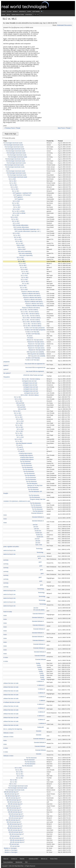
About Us (6, 859)
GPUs (8, 15)
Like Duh (35, 525)
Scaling (38, 663)
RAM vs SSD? (21, 245)
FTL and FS (19, 445)
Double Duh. (38, 531)
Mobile (15, 12)
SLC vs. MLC (12, 179)
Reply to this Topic (10, 134)
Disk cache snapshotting (25, 251)
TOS (26, 862)
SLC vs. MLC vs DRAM (18, 211)
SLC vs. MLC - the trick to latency (29, 310)
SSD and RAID (20, 403)
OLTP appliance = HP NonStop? (22, 195)
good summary (41, 556)
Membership (19, 862)
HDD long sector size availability (35, 352)
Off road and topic (15, 836)
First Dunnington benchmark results (13, 143)
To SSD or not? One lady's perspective (34, 328)
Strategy (29, 15)
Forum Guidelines (8, 862)
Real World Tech (28, 6)
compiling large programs (25, 453)
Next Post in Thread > (65, 128)
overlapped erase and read (29, 381)
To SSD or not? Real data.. (33, 332)
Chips (29, 12)
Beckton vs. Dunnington (10, 848)
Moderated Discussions (64, 25)
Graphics (22, 12)
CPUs (3, 15)
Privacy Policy (54, 859)
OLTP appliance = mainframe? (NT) (22, 193)
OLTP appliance (18, 197)
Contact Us (14, 859)
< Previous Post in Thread (12, 128)
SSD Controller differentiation (20, 225)
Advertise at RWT (33, 859)
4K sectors (30, 336)
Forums (36, 15)
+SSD (8, 169)
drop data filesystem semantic (24, 443)
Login (4, 12)
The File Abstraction (25, 461)
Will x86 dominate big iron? (11, 792)
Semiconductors (18, 15)
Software (36, 12)
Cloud (9, 12)
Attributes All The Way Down (35, 485)
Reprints (22, 859)
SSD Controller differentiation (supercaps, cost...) (27, 229)
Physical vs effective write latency (30, 292)
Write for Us (44, 859)
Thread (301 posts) (9, 138)
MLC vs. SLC (13, 784)
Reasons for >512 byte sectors (35, 340)
